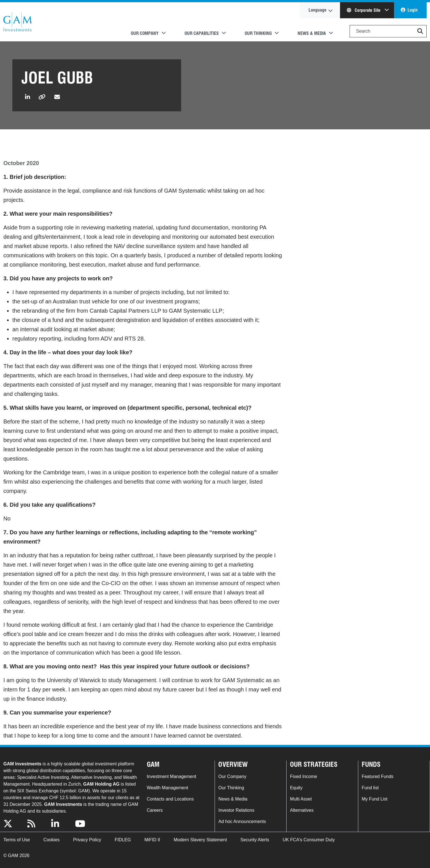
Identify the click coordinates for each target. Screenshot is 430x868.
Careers (155, 810)
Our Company (232, 776)
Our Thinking (231, 788)
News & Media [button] (312, 33)
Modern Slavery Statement (200, 840)
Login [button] (413, 10)
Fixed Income (303, 776)
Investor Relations (236, 810)
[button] (420, 31)
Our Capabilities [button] (202, 33)
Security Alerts (255, 840)
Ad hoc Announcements (242, 821)
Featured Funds (378, 776)
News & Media (233, 799)
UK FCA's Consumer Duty (309, 840)
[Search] (388, 31)
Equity (296, 788)
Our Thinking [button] (258, 33)
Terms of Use (17, 840)
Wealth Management (167, 788)
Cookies (51, 840)
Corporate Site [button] (364, 10)
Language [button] (318, 10)
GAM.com (17, 22)
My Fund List (375, 799)
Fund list (370, 788)
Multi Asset (301, 799)
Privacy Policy (87, 840)
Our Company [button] (145, 33)
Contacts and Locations (170, 799)
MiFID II (152, 840)
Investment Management (172, 776)
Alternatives (302, 810)
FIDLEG (123, 840)
